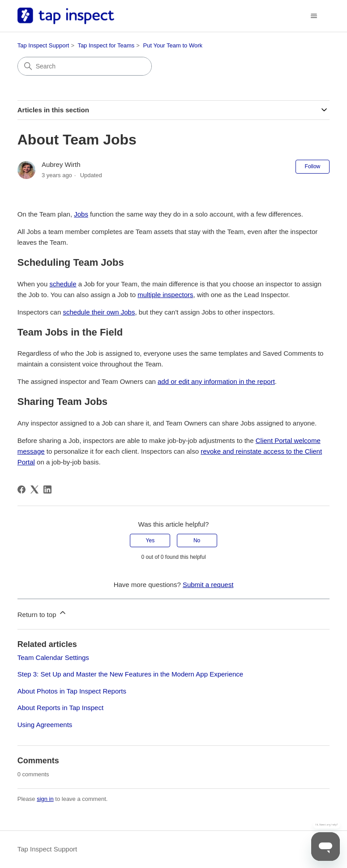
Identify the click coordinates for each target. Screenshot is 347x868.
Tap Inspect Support (43, 45)
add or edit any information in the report (216, 381)
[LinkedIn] (47, 489)
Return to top (42, 613)
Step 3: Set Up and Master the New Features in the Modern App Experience (130, 674)
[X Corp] (34, 489)
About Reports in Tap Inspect (60, 708)
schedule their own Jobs (99, 312)
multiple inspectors (165, 295)
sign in (45, 799)
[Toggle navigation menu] (314, 16)
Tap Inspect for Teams (106, 45)
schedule (63, 284)
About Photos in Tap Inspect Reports (72, 691)
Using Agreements (45, 725)
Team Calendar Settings (53, 657)
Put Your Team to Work (173, 45)
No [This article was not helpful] (197, 540)
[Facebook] (21, 489)
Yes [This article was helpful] (150, 540)
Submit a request (208, 585)
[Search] (85, 66)
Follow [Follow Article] (313, 166)
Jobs (81, 214)
